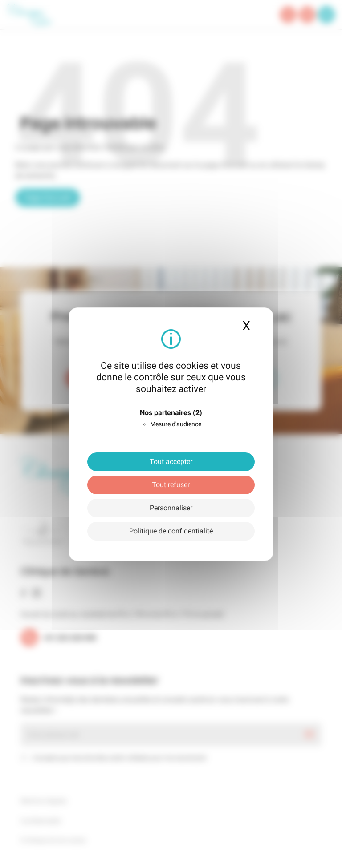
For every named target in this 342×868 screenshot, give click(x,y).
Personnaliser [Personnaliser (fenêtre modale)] (171, 508)
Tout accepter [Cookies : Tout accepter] (171, 462)
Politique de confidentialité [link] (171, 531)
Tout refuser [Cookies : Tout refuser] (171, 485)
